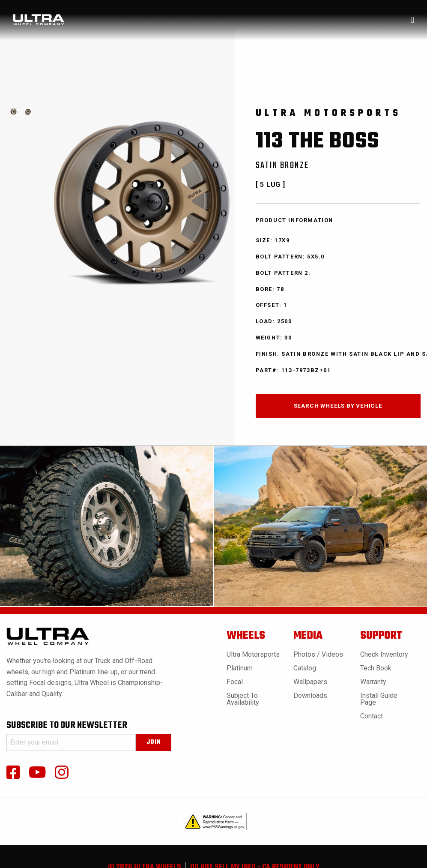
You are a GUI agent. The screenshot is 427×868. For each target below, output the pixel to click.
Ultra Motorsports (253, 654)
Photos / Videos (318, 654)
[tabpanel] (13, 112)
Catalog (305, 668)
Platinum (240, 668)
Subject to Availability (243, 699)
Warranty (373, 682)
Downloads (310, 695)
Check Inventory (384, 654)
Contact (372, 716)
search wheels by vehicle (338, 405)
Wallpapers (310, 682)
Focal (235, 682)
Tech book (376, 668)
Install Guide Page (379, 699)
